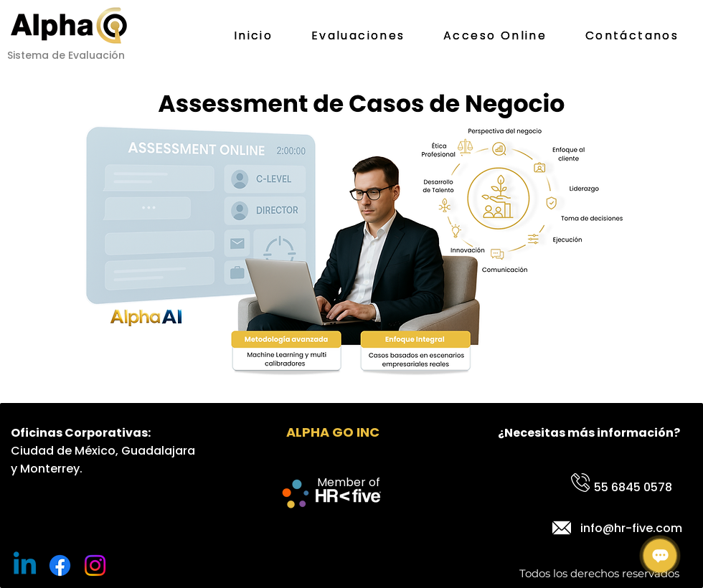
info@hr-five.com (631, 528)
